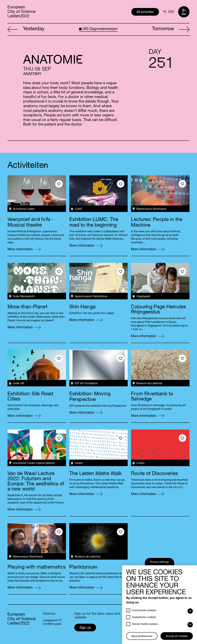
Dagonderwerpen (98, 29)
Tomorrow (171, 30)
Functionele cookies (144, 611)
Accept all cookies (177, 637)
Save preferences (142, 637)
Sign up (85, 628)
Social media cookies (145, 624)
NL (165, 12)
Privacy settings (159, 562)
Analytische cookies (144, 618)
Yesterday (26, 30)
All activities (145, 12)
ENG (171, 12)
